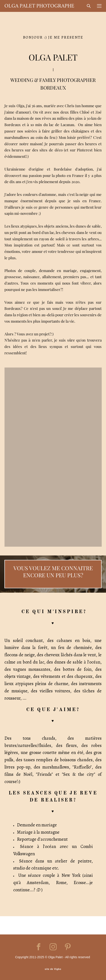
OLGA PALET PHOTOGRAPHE (39, 6)
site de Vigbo (53, 969)
